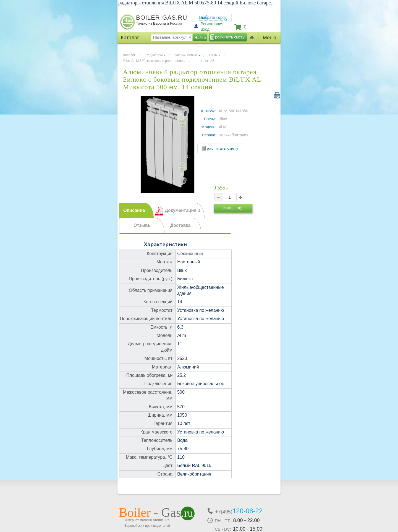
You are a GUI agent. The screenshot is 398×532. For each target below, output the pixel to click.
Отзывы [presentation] (142, 225)
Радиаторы (154, 55)
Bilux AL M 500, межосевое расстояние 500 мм (157, 61)
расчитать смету (230, 37)
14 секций (207, 61)
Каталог (129, 55)
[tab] (136, 210)
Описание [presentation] (134, 210)
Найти (200, 37)
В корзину (241, 215)
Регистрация (212, 24)
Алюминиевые (186, 55)
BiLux (213, 55)
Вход (205, 29)
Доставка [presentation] (180, 225)
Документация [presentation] (182, 210)
